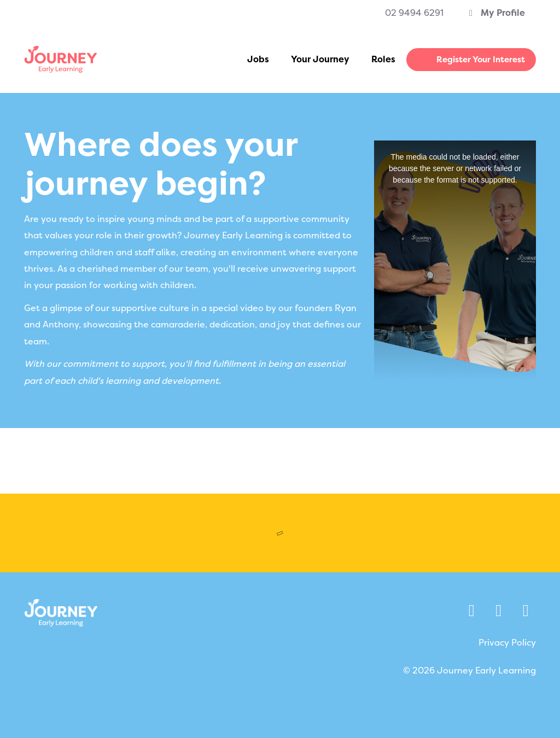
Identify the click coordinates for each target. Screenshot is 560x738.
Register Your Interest (481, 60)
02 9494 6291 (414, 13)
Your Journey (320, 59)
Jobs (258, 59)
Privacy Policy (507, 643)
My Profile (495, 13)
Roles (383, 59)
